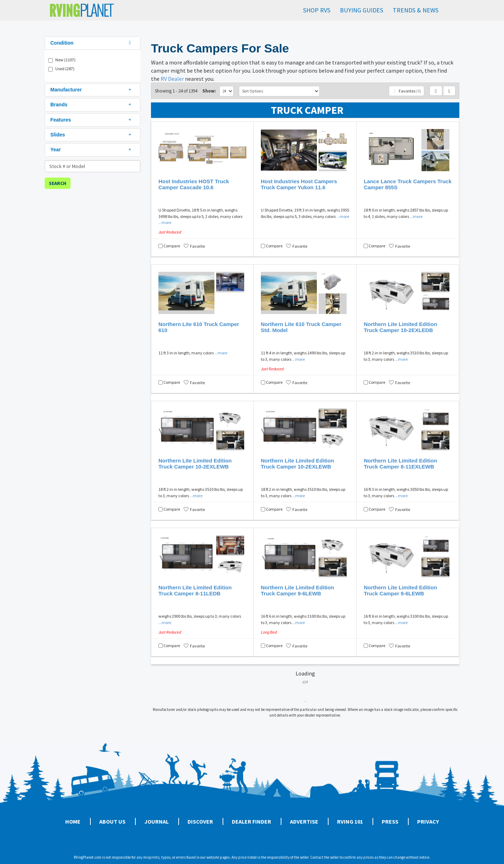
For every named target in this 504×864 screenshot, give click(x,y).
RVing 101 (350, 821)
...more (165, 222)
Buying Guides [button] (362, 10)
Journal (156, 821)
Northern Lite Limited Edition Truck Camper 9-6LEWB (298, 590)
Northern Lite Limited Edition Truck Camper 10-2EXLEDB (400, 327)
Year (92, 150)
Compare (172, 246)
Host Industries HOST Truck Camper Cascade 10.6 (194, 184)
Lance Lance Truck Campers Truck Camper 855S (408, 184)
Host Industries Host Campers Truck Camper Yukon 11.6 (299, 184)
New (65, 60)
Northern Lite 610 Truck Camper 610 (199, 327)
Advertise (304, 821)
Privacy (428, 821)
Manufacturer (92, 90)
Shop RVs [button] (317, 10)
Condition (92, 43)
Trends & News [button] (416, 10)
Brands (92, 105)
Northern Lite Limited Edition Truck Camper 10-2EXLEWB (195, 464)
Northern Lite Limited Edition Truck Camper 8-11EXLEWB (400, 464)
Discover (200, 821)
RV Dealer (172, 79)
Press (390, 821)
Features (92, 120)
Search (58, 183)
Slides (92, 135)
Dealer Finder (251, 821)
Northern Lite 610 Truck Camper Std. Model (301, 327)
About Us (112, 821)
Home (73, 821)
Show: (209, 91)
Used (65, 69)
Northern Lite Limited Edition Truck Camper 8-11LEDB (195, 590)
